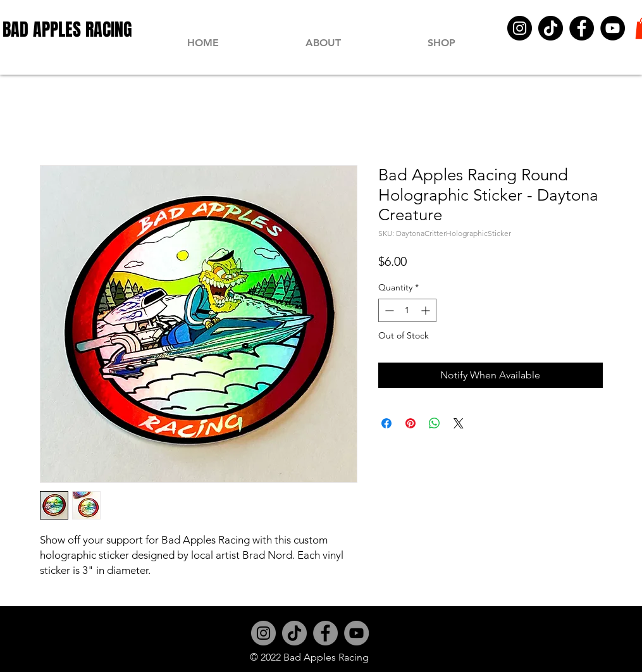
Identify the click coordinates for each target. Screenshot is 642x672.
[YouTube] (613, 28)
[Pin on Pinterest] (411, 423)
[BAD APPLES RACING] (67, 29)
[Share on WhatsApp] (435, 423)
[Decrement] (388, 310)
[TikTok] (551, 28)
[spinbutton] (407, 310)
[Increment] (427, 310)
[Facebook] (582, 28)
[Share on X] (459, 423)
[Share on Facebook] (386, 423)
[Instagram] (520, 28)
